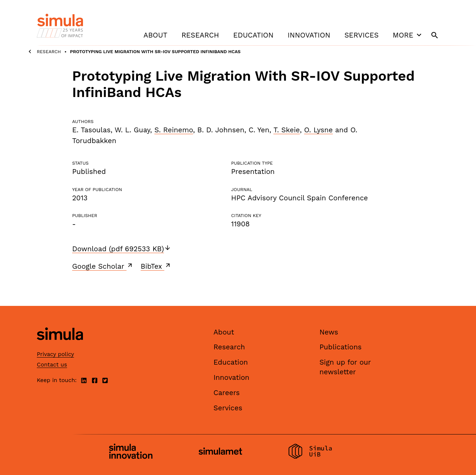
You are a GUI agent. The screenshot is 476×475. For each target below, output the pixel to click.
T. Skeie (287, 130)
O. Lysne (319, 130)
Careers (227, 393)
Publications (340, 347)
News (329, 332)
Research (200, 35)
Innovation (309, 35)
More (408, 35)
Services (361, 35)
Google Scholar (103, 266)
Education (253, 35)
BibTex (156, 266)
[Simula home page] (60, 346)
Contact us (52, 365)
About (155, 35)
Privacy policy (55, 354)
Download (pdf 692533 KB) (122, 249)
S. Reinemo (174, 130)
